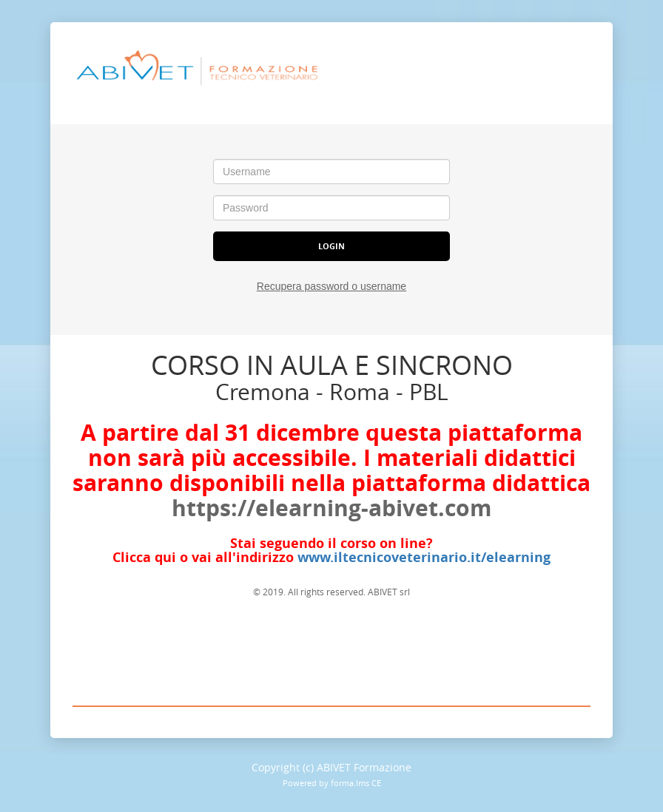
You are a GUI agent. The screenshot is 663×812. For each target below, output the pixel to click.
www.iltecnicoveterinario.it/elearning (424, 557)
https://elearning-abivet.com (331, 508)
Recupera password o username (331, 286)
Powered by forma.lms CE (332, 783)
